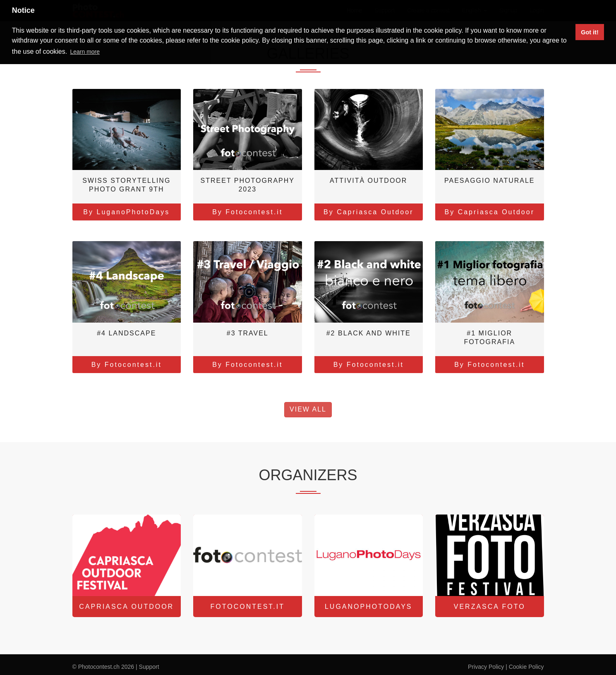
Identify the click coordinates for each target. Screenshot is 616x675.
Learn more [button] (85, 52)
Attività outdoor (368, 181)
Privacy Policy (486, 667)
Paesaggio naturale (490, 181)
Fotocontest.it (248, 607)
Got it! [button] (590, 32)
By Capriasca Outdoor (368, 212)
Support (149, 667)
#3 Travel (248, 333)
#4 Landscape (126, 333)
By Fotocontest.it (247, 212)
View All (308, 409)
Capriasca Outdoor (126, 607)
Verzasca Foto (490, 607)
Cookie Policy (526, 667)
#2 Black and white (369, 333)
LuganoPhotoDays (369, 607)
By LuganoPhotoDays (126, 212)
